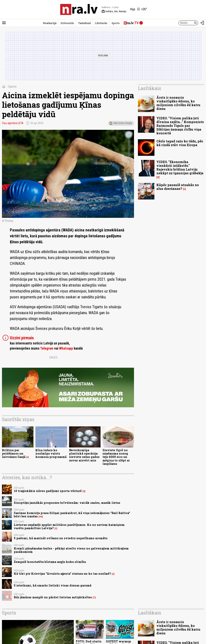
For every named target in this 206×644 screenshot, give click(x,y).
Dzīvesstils (67, 23)
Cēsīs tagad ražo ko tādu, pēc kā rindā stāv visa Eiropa (180, 143)
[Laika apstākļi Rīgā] (139, 9)
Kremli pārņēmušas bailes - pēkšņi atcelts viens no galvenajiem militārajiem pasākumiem (71, 550)
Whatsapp (66, 348)
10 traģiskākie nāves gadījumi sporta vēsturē (48, 491)
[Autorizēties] (202, 23)
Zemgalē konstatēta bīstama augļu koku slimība (50, 562)
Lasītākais (150, 88)
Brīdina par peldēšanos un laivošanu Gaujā (14, 454)
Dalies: (54, 357)
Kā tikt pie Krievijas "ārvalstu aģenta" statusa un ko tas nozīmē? (62, 574)
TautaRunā (84, 23)
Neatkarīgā (50, 23)
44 (41, 517)
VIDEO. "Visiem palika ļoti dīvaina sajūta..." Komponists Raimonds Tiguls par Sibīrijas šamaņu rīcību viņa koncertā (180, 126)
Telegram (47, 348)
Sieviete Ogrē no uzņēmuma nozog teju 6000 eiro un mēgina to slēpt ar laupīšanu (116, 457)
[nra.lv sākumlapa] (79, 9)
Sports (116, 23)
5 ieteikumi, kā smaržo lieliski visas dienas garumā (53, 585)
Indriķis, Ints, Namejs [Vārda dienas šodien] (114, 11)
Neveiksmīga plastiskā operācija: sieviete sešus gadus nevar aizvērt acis (84, 455)
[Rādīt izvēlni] (4, 23)
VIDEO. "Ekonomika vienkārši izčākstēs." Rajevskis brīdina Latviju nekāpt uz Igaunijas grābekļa (180, 167)
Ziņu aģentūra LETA (13, 123)
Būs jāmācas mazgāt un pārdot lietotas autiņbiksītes (53, 597)
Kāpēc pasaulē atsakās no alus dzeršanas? (178, 187)
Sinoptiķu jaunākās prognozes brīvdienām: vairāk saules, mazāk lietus (67, 503)
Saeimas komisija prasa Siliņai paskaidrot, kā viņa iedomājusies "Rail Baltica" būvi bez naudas (72, 515)
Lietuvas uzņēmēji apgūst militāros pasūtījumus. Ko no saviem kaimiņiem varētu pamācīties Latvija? (69, 526)
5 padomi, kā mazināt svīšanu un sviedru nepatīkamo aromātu (61, 538)
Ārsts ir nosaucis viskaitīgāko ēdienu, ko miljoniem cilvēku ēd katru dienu (178, 103)
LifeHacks (101, 23)
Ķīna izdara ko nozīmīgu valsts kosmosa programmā (51, 454)
